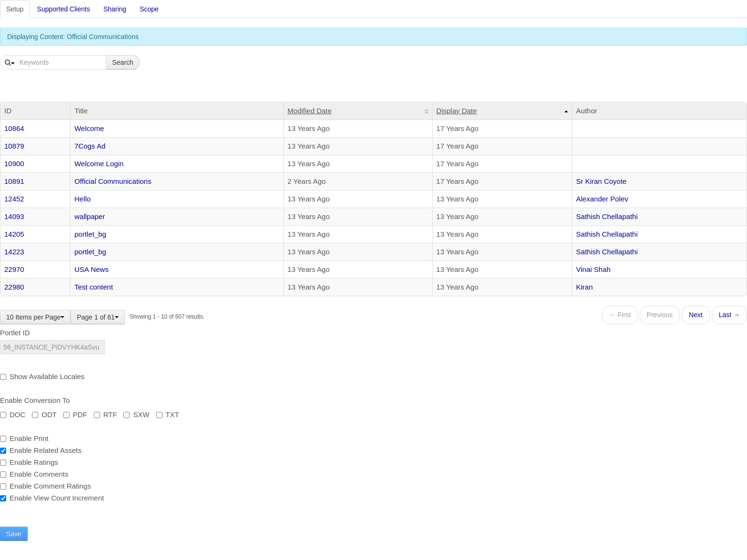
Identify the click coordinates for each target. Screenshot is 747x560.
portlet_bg (90, 234)
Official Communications (113, 181)
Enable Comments (34, 474)
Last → (729, 315)
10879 (14, 146)
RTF (106, 415)
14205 (14, 234)
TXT (168, 415)
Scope (149, 9)
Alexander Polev (602, 199)
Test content (94, 287)
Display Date (457, 111)
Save (14, 534)
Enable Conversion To (35, 400)
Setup (15, 9)
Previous (660, 315)
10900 (14, 164)
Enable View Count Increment (52, 498)
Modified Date (310, 111)
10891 (14, 181)
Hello (82, 199)
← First (620, 315)
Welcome (89, 128)
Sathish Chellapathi (607, 216)
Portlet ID (15, 333)
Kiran (584, 287)
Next (696, 315)
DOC (13, 415)
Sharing (115, 9)
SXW (136, 415)
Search (122, 62)
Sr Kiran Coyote (601, 181)
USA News (91, 269)
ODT (44, 415)
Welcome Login (99, 164)
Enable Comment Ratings (45, 486)
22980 (14, 287)
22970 (14, 269)
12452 (14, 199)
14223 (14, 252)
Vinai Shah (593, 269)
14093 (14, 216)
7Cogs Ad (90, 146)
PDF (75, 415)
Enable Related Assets (41, 450)
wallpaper (90, 216)
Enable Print (24, 438)
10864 (14, 128)
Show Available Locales (42, 376)
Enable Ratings (29, 462)
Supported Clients (64, 9)
